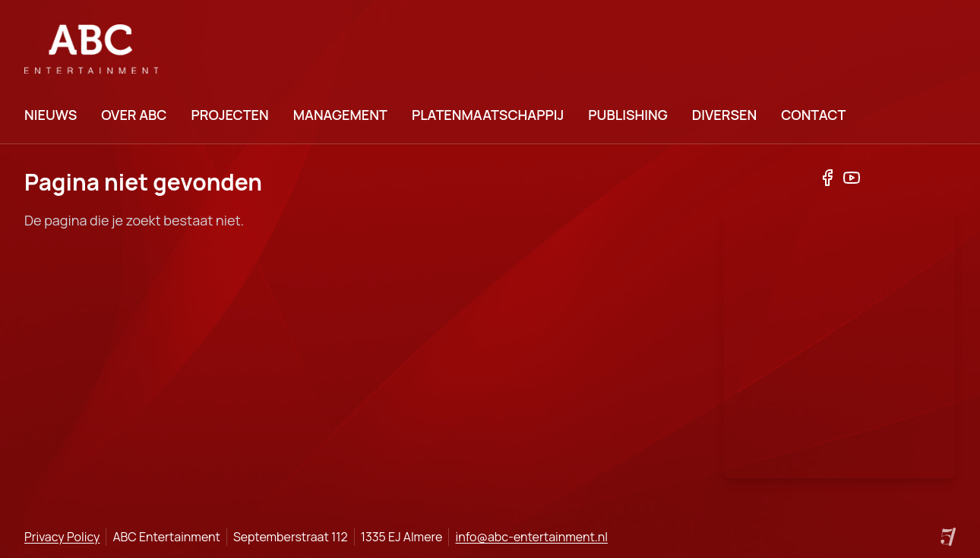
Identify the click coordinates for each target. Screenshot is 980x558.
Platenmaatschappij (488, 115)
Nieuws (51, 115)
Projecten (229, 115)
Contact (813, 115)
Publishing (628, 115)
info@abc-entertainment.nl (531, 537)
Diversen (724, 115)
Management (340, 115)
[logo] (91, 49)
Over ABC (134, 115)
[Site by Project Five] (948, 537)
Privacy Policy (62, 537)
